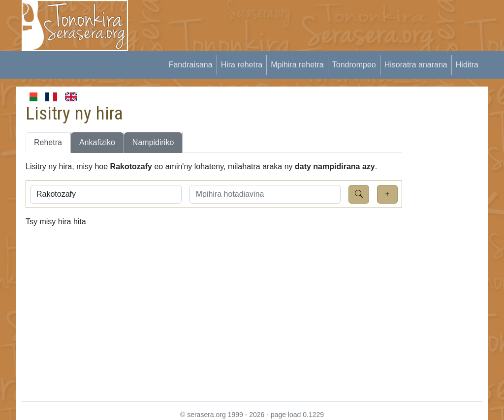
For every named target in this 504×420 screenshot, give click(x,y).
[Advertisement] (319, 22)
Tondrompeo (354, 65)
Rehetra (48, 142)
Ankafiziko (97, 142)
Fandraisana (191, 65)
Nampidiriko (153, 142)
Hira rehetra (242, 65)
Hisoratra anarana (416, 65)
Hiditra (467, 65)
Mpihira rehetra (297, 65)
